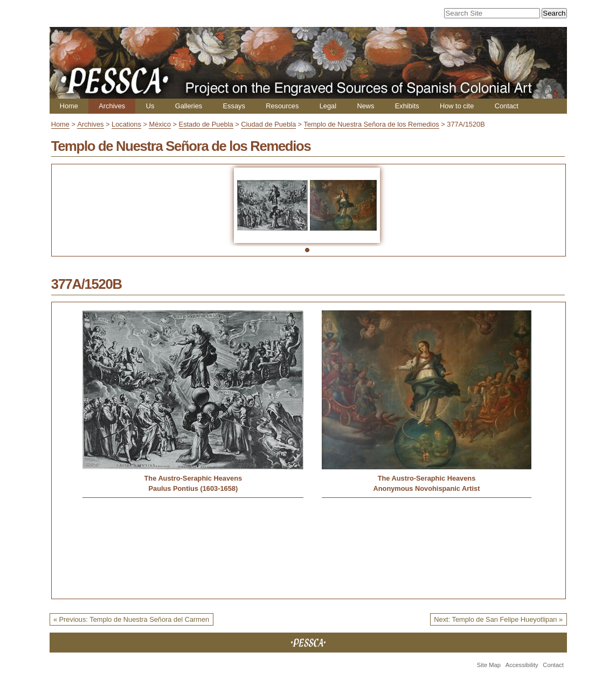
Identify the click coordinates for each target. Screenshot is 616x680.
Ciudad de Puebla (268, 124)
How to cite (457, 106)
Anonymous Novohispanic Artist (427, 488)
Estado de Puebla (206, 124)
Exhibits (407, 106)
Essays (234, 106)
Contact (507, 106)
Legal (328, 106)
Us (150, 106)
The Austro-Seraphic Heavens (193, 478)
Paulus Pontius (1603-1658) (193, 488)
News (365, 106)
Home (69, 106)
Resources (282, 106)
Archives (112, 106)
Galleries (189, 106)
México (160, 124)
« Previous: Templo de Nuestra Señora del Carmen (131, 619)
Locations (126, 124)
